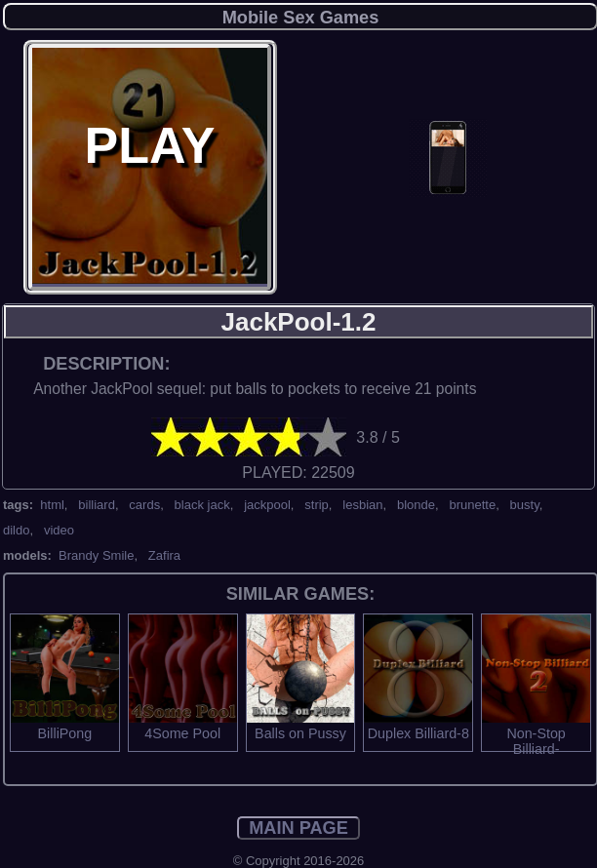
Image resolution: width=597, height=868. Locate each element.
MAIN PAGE (298, 828)
